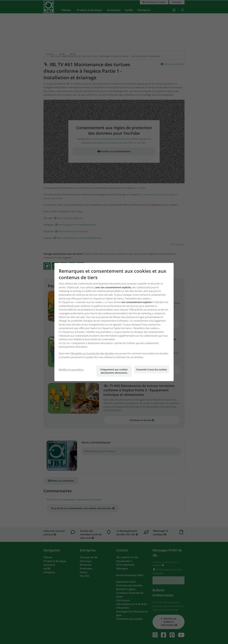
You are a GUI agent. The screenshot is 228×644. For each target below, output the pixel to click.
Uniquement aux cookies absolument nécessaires (114, 371)
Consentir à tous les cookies (152, 370)
